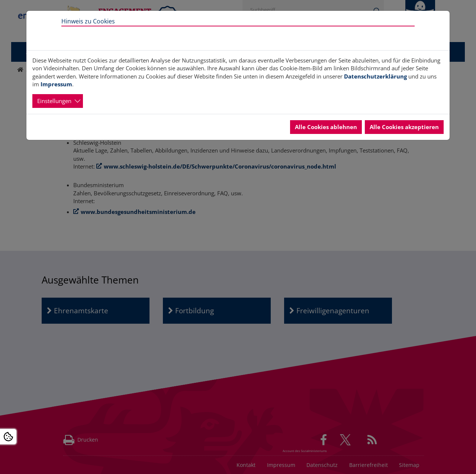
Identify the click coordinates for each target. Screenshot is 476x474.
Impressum (56, 84)
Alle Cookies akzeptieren (404, 127)
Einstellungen (54, 101)
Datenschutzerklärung (375, 76)
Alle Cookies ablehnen (326, 127)
